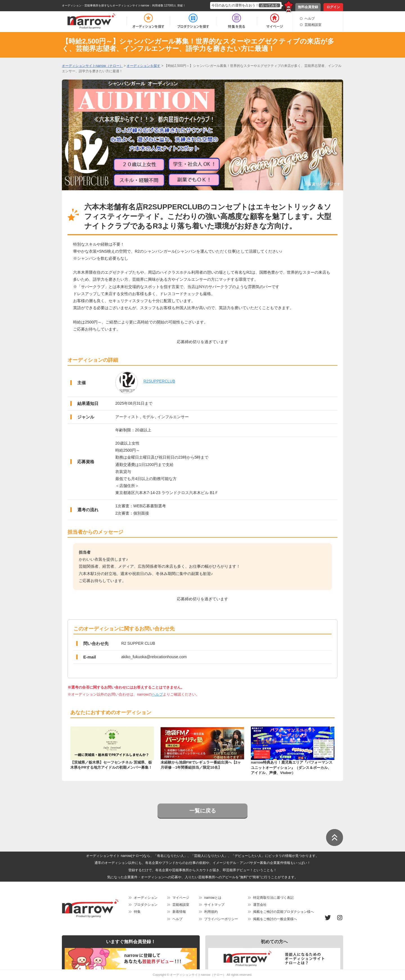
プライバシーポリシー (221, 919)
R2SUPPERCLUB (159, 381)
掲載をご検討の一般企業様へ (275, 919)
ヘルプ (310, 19)
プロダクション (146, 905)
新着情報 (179, 912)
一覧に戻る (203, 811)
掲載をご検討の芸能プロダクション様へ (283, 912)
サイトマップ (214, 905)
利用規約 (211, 912)
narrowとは (213, 898)
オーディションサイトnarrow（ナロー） (198, 975)
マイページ (181, 898)
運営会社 (260, 905)
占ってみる (269, 5)
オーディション (146, 898)
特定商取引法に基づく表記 (273, 898)
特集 (137, 912)
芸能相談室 (313, 25)
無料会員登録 (308, 7)
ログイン (333, 7)
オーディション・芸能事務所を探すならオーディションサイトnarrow (106, 5)
